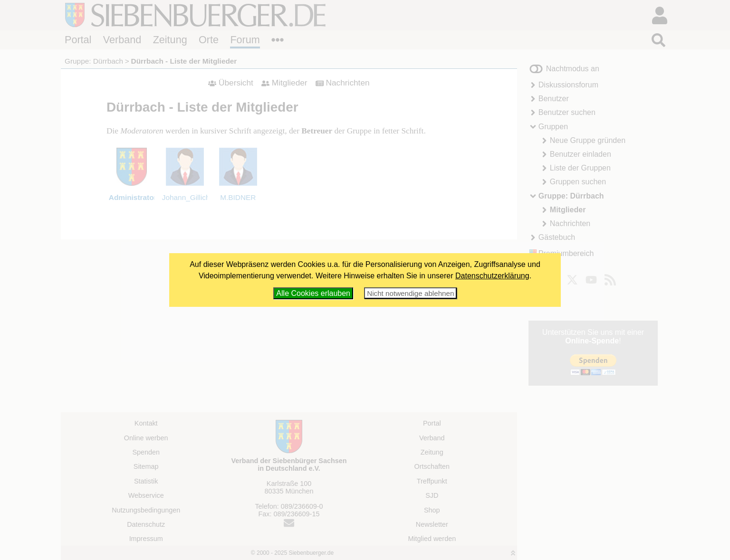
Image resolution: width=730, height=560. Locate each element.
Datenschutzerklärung (492, 276)
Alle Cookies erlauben (313, 293)
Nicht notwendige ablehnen (410, 293)
